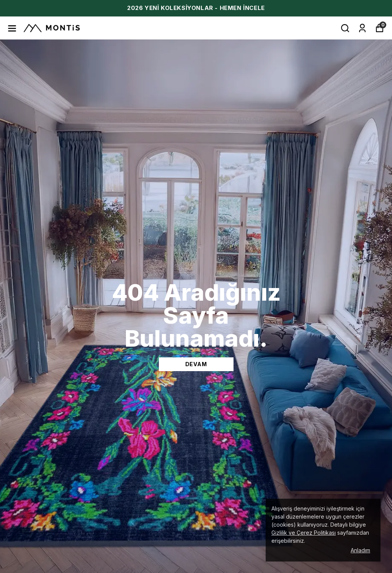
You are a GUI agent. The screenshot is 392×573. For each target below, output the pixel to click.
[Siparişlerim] (362, 28)
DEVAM (196, 364)
